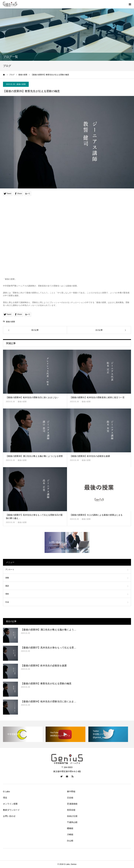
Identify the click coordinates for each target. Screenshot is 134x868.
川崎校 (70, 834)
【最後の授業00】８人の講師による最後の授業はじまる (96, 515)
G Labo (6, 792)
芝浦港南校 (72, 804)
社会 (7, 602)
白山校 (70, 841)
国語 (7, 586)
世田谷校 (71, 810)
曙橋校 (70, 828)
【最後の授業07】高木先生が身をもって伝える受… (49, 648)
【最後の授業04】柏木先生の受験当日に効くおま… (49, 701)
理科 (7, 594)
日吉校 (70, 798)
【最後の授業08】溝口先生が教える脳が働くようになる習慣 (34, 456)
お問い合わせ (9, 816)
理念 (5, 798)
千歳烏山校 (72, 822)
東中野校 (71, 792)
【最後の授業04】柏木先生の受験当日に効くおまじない (32, 397)
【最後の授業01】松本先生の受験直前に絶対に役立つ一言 (97, 397)
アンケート (10, 570)
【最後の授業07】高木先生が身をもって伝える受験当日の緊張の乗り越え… (34, 517)
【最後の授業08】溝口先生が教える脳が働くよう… (49, 630)
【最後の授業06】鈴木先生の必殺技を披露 (90, 456)
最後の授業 (21, 84)
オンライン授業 (10, 804)
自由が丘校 (72, 816)
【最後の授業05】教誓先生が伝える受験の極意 (46, 684)
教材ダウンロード (11, 810)
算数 (7, 578)
